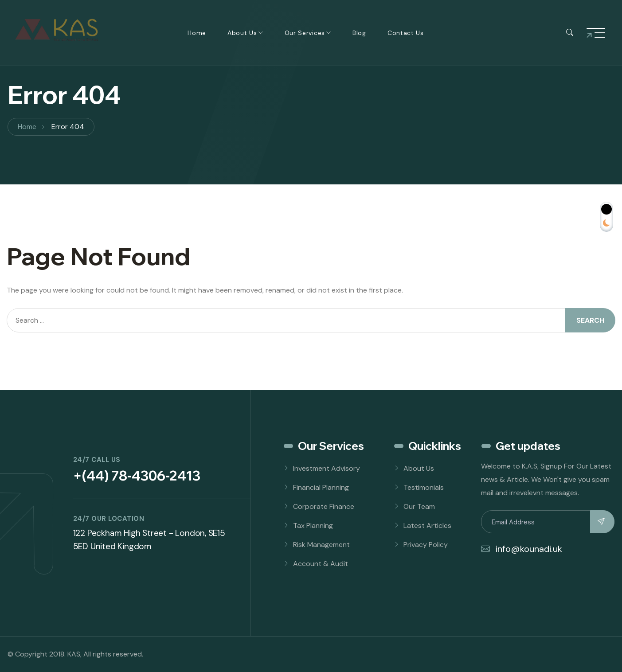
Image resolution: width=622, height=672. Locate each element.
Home (197, 33)
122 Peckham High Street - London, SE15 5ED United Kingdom (149, 540)
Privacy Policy (426, 545)
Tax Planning (313, 525)
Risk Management (321, 545)
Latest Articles (427, 525)
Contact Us (406, 33)
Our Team (419, 506)
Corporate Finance (324, 506)
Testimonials (424, 487)
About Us (242, 33)
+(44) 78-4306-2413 (137, 476)
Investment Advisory (327, 468)
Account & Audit (321, 564)
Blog (359, 33)
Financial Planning (321, 487)
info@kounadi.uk (522, 549)
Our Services (305, 33)
